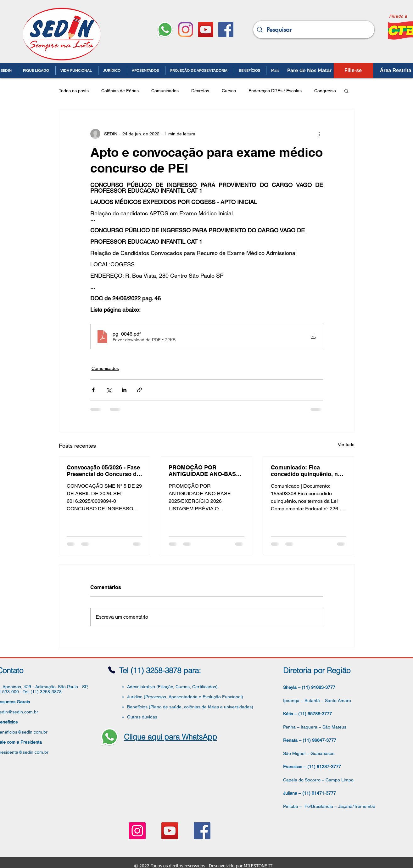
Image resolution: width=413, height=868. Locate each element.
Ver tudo (346, 445)
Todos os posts (74, 91)
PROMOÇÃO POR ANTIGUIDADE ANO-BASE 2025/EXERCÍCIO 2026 (204, 471)
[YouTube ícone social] (206, 30)
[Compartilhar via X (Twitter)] (109, 390)
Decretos (200, 91)
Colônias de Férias (120, 91)
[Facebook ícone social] (226, 30)
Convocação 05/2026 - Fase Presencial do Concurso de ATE (103, 471)
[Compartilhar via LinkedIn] (124, 390)
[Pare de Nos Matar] (310, 71)
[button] (346, 91)
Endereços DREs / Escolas (275, 91)
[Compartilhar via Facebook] (93, 390)
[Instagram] (186, 30)
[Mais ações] (319, 134)
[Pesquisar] (314, 30)
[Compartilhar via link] (140, 390)
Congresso (325, 91)
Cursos (229, 91)
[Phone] (112, 670)
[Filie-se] (353, 71)
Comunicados (165, 91)
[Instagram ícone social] (137, 831)
